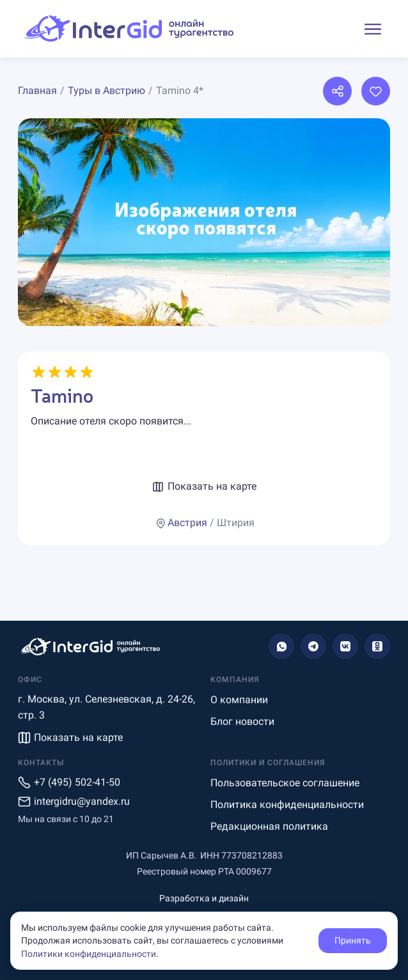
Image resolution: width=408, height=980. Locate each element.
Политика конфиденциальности (287, 805)
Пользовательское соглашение (285, 783)
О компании (239, 700)
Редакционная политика (269, 826)
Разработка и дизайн (204, 898)
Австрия (187, 523)
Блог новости (242, 721)
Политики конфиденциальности (89, 954)
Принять (353, 940)
